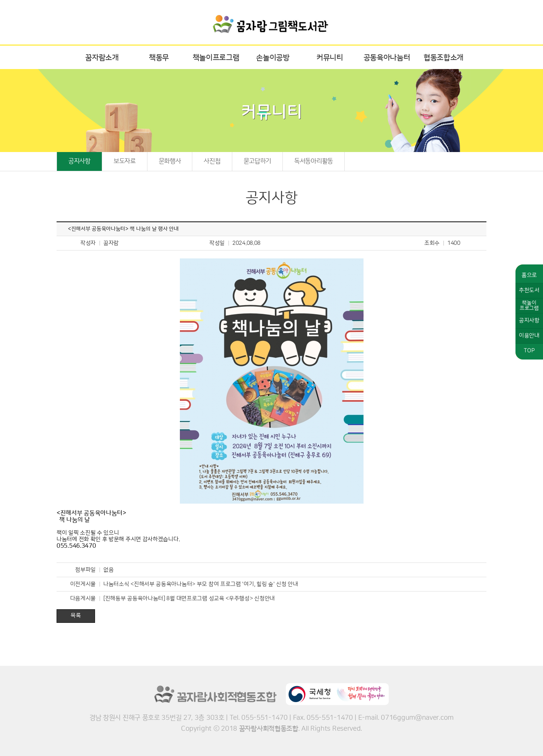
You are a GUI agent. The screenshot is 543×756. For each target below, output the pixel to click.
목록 (76, 615)
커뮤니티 (330, 58)
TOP (529, 351)
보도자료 (125, 161)
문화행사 (170, 161)
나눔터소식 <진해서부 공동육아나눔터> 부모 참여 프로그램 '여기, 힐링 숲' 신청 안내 (201, 584)
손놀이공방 (273, 58)
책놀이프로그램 (216, 58)
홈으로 (529, 275)
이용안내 (529, 336)
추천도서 (529, 290)
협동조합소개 (443, 58)
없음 (108, 570)
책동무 (159, 58)
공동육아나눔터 (387, 58)
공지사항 (79, 161)
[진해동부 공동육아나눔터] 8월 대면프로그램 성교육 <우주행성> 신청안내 (189, 598)
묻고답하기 (258, 161)
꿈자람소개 (102, 58)
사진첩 (212, 161)
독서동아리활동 (314, 161)
